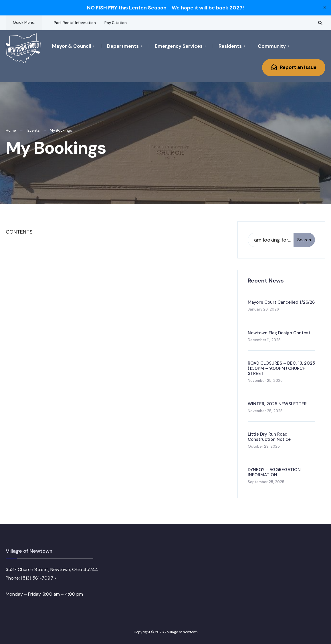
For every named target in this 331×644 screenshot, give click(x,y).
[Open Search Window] (320, 23)
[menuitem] (77, 46)
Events (34, 130)
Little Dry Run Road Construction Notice (269, 437)
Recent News (266, 280)
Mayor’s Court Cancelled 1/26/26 (281, 302)
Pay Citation (116, 23)
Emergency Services (179, 46)
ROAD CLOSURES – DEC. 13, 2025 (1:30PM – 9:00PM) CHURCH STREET (281, 368)
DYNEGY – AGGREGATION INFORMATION (274, 472)
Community (272, 46)
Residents (230, 46)
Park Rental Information (75, 23)
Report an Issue (294, 67)
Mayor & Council (72, 46)
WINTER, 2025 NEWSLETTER (277, 404)
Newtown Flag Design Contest (279, 333)
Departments (123, 46)
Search (304, 240)
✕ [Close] (325, 8)
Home (11, 130)
